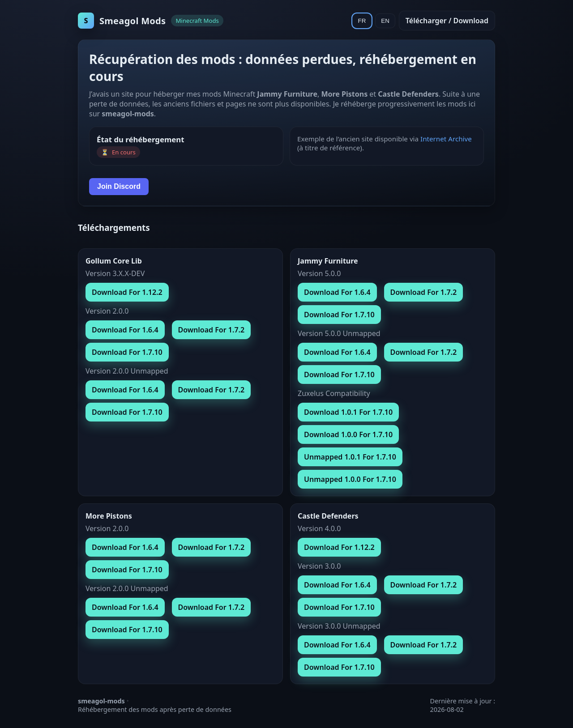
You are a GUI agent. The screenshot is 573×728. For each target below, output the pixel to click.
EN (385, 21)
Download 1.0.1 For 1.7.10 (348, 412)
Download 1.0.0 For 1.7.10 (348, 434)
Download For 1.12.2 (127, 292)
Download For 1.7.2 (212, 330)
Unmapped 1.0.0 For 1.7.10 (350, 479)
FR (362, 21)
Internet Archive (446, 139)
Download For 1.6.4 (125, 330)
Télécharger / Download (447, 21)
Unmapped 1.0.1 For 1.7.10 (350, 457)
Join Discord (119, 186)
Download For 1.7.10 (127, 352)
